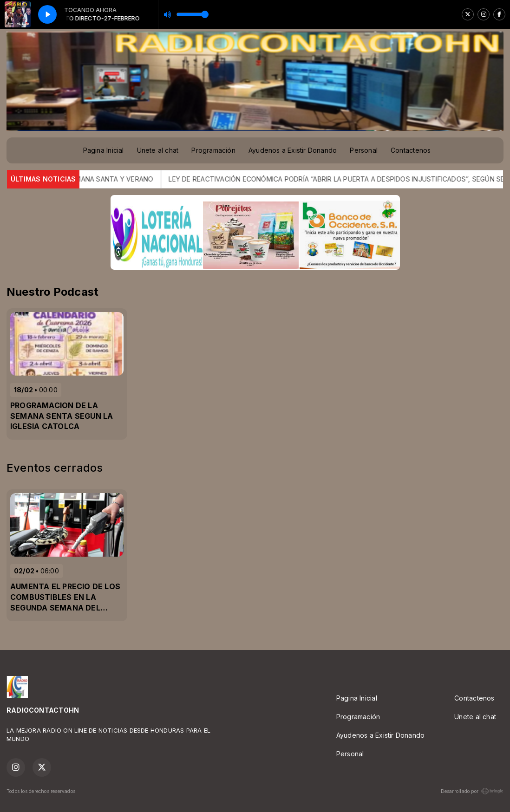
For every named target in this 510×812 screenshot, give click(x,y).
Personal (364, 150)
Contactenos (411, 150)
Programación (213, 150)
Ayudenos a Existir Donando (293, 150)
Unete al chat (158, 150)
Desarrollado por (472, 791)
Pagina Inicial (104, 150)
